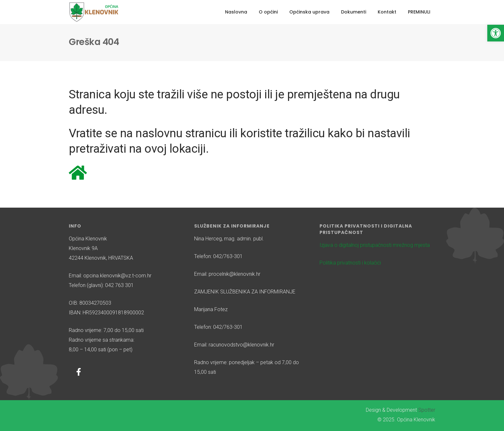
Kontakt (387, 12)
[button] (496, 33)
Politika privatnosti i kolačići (350, 263)
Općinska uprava (309, 12)
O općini (268, 12)
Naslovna (236, 12)
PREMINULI (419, 12)
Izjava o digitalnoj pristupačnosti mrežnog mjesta (375, 245)
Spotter (427, 410)
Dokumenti (354, 12)
